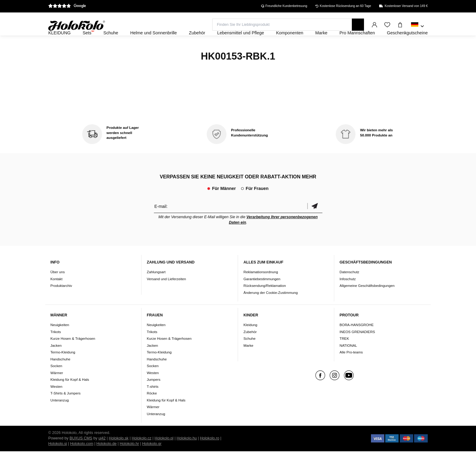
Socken (56, 382)
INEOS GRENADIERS (357, 348)
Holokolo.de (106, 460)
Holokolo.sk (119, 455)
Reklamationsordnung (261, 288)
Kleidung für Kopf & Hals (70, 396)
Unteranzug (59, 416)
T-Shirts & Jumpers (65, 410)
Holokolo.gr (152, 460)
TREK (344, 355)
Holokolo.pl (164, 455)
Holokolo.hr (129, 460)
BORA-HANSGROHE (357, 341)
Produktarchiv (61, 302)
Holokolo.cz (142, 455)
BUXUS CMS (81, 455)
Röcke (152, 410)
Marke (248, 362)
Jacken (56, 362)
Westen (56, 403)
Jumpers (154, 396)
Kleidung (250, 341)
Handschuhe (60, 375)
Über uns (58, 288)
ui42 (102, 455)
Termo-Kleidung (63, 369)
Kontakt (56, 295)
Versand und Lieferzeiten (167, 295)
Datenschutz (350, 288)
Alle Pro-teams (351, 369)
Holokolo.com (82, 460)
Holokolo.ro (209, 455)
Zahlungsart (156, 288)
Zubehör (250, 348)
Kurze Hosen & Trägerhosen (73, 355)
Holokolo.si (58, 460)
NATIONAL (348, 362)
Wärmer (57, 389)
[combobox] (418, 26)
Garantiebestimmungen (262, 295)
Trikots (56, 348)
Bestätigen (315, 223)
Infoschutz (348, 295)
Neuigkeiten (60, 341)
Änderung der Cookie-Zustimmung (271, 309)
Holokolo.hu (187, 455)
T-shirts (153, 403)
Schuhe (250, 355)
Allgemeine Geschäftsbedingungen (367, 302)
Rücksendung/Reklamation (265, 302)
